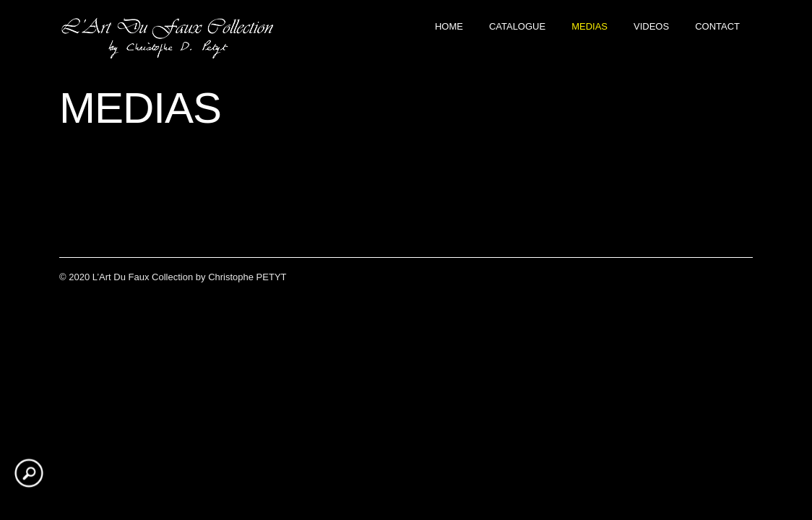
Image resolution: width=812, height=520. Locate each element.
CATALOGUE (517, 26)
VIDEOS (651, 26)
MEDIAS (589, 26)
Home (449, 26)
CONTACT (717, 26)
